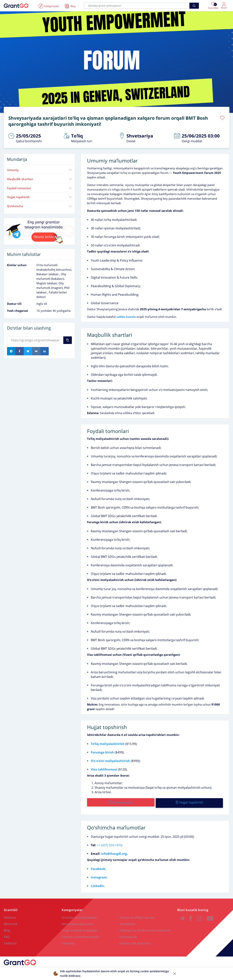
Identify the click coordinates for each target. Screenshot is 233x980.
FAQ (7, 934)
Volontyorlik (128, 934)
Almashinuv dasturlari (77, 921)
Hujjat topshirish (40, 196)
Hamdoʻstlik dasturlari (135, 941)
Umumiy (40, 169)
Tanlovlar (68, 941)
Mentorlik (11, 921)
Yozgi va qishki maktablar (80, 928)
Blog (7, 928)
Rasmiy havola (120, 801)
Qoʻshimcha (40, 205)
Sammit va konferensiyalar (81, 934)
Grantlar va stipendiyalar (79, 915)
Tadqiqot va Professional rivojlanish (145, 928)
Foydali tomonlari (40, 187)
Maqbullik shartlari (40, 178)
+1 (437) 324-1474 (109, 842)
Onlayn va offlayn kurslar (137, 915)
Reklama (10, 915)
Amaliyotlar (128, 921)
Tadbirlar (10, 941)
